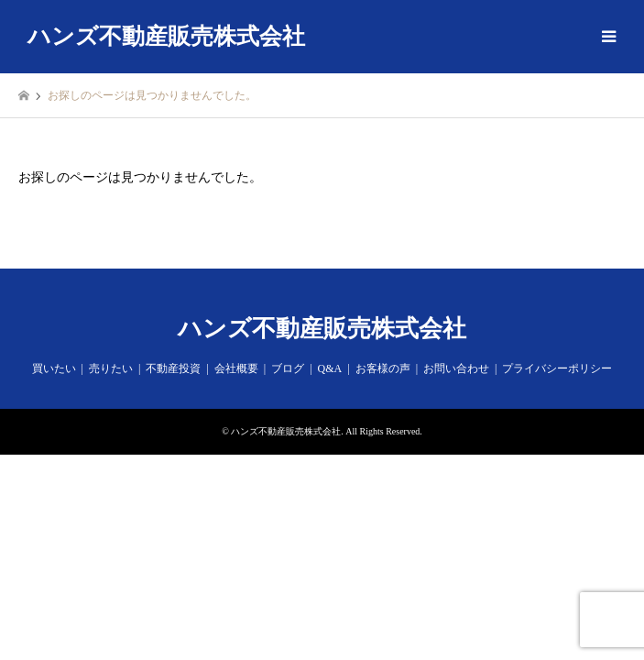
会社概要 (236, 368)
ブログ (288, 368)
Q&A (330, 368)
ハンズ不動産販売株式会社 (322, 329)
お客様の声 (383, 368)
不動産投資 (173, 368)
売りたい (111, 368)
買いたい (54, 368)
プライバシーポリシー (557, 368)
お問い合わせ (456, 368)
